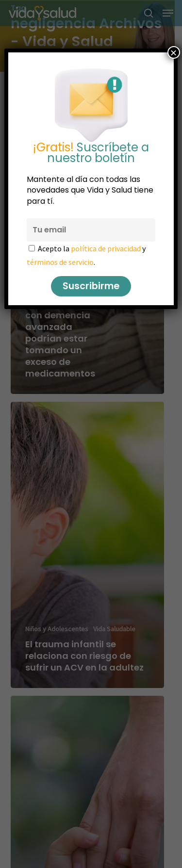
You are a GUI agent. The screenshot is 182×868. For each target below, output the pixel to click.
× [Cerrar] (174, 52)
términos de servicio (60, 262)
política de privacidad (106, 248)
